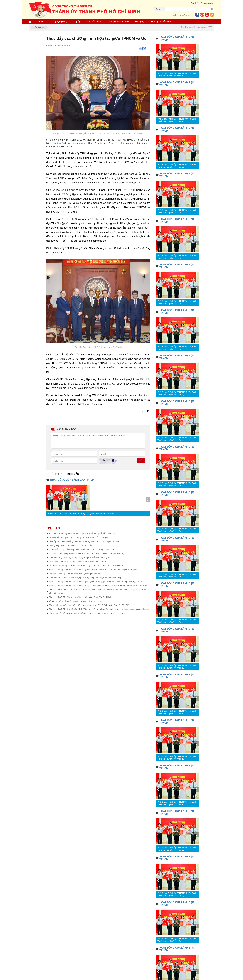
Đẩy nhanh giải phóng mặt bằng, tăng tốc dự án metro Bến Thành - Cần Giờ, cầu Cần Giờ (89, 605)
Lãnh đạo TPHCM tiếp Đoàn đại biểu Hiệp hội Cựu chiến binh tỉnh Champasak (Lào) (86, 553)
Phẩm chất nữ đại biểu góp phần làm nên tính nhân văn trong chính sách (81, 549)
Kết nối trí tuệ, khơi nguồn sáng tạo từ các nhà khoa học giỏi (76, 601)
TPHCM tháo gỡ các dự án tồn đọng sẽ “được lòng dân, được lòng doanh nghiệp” (85, 578)
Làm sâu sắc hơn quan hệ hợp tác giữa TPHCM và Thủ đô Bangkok (79, 537)
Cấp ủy (77, 22)
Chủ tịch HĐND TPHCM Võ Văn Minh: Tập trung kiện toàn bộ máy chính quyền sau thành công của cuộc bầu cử (99, 609)
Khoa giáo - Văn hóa (161, 22)
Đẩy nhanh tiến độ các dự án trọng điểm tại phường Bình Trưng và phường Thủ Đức (87, 613)
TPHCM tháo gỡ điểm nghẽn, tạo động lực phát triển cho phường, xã (80, 557)
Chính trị (42, 22)
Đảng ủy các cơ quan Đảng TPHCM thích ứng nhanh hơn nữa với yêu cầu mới (84, 541)
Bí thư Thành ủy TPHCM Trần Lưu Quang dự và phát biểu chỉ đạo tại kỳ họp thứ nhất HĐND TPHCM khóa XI (98, 586)
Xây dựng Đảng (60, 22)
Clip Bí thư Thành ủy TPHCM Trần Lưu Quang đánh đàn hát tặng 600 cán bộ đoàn (86, 566)
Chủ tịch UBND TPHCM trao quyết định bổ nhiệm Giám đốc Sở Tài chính (81, 597)
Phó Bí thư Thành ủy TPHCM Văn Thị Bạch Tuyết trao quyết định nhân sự (81, 514)
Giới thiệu (195, 3)
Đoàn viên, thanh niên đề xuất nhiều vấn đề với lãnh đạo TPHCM (78, 562)
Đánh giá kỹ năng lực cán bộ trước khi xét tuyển (70, 545)
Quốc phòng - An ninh (118, 22)
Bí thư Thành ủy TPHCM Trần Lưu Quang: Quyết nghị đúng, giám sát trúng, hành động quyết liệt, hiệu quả (96, 582)
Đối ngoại (140, 22)
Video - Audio (207, 3)
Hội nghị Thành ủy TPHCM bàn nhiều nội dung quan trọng (75, 574)
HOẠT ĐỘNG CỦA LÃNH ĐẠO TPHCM (72, 480)
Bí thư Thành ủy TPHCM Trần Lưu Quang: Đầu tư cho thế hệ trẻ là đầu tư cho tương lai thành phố (93, 570)
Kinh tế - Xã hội (94, 22)
